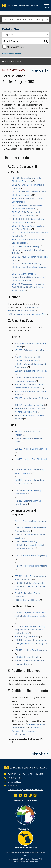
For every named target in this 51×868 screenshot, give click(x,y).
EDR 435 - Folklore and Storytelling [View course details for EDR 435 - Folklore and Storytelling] (31, 555)
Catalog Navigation (14, 61)
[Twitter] (20, 795)
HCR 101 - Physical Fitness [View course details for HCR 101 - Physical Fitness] (27, 636)
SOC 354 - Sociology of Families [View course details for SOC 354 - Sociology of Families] (29, 405)
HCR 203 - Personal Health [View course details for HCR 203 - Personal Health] (27, 657)
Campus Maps (15, 782)
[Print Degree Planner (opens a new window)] (33, 71)
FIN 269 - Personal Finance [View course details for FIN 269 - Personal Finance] (27, 600)
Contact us (13, 786)
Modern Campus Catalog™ (30, 861)
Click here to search (12, 54)
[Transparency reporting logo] (26, 814)
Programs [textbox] (8, 34)
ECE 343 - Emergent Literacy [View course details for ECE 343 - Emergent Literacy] (26, 246)
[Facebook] (16, 795)
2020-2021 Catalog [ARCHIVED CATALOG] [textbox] (23, 20)
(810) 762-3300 (15, 778)
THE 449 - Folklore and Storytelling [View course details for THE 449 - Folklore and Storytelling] (31, 566)
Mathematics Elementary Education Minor (27, 314)
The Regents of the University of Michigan (25, 853)
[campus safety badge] (26, 838)
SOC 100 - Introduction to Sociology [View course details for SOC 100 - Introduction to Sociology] (31, 398)
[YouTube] (35, 795)
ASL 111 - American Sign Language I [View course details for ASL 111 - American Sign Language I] (31, 521)
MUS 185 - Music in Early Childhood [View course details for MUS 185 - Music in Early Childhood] (31, 459)
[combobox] (26, 19)
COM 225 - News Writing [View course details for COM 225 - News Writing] (26, 541)
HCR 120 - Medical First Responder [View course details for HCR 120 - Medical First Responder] (31, 650)
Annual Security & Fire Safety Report (26, 789)
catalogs (14, 859)
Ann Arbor (19, 801)
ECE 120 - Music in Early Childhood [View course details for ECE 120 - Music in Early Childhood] (31, 449)
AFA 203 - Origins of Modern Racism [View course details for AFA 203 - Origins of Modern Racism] (31, 350)
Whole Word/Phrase (15, 47)
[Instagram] (25, 795)
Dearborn (32, 801)
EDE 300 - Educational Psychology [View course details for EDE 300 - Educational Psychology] (31, 371)
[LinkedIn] (30, 795)
